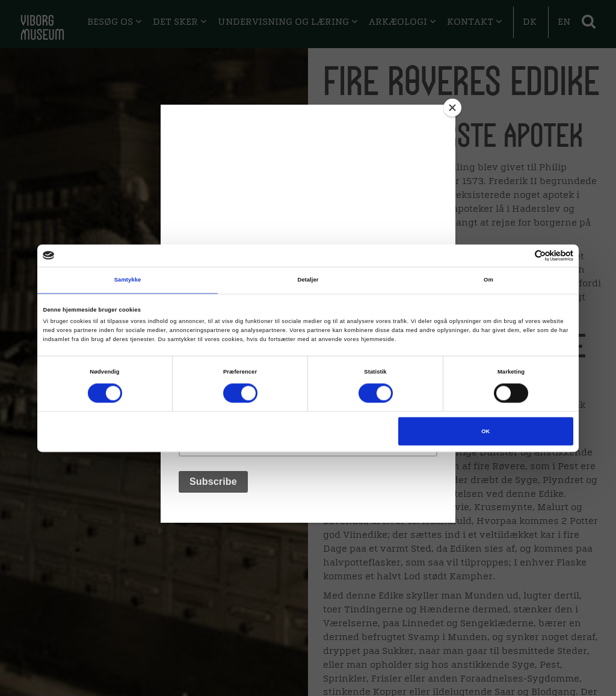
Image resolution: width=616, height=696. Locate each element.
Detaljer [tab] (308, 280)
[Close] (452, 108)
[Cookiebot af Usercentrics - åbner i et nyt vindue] (521, 255)
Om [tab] (488, 280)
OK (485, 431)
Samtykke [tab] (128, 280)
